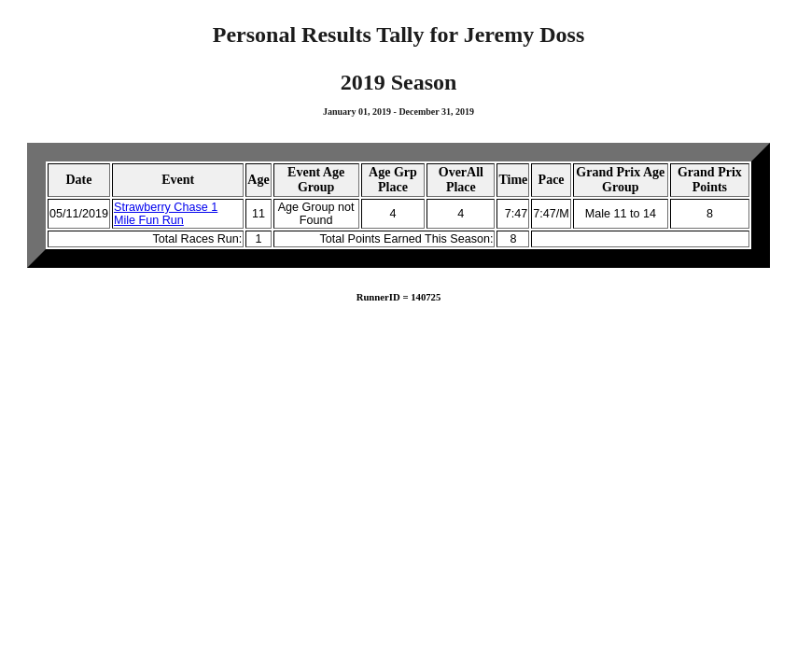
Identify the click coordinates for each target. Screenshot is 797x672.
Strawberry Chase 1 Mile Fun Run (166, 214)
